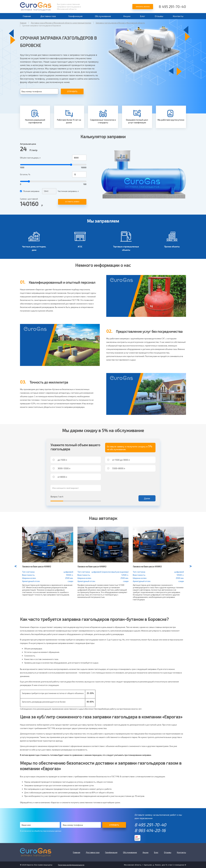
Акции (127, 16)
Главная (27, 16)
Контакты (178, 16)
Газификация (75, 16)
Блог (143, 16)
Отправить (72, 91)
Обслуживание (103, 16)
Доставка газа (48, 16)
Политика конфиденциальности (71, 865)
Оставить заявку (72, 202)
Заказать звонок (143, 7)
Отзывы (159, 16)
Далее (147, 498)
